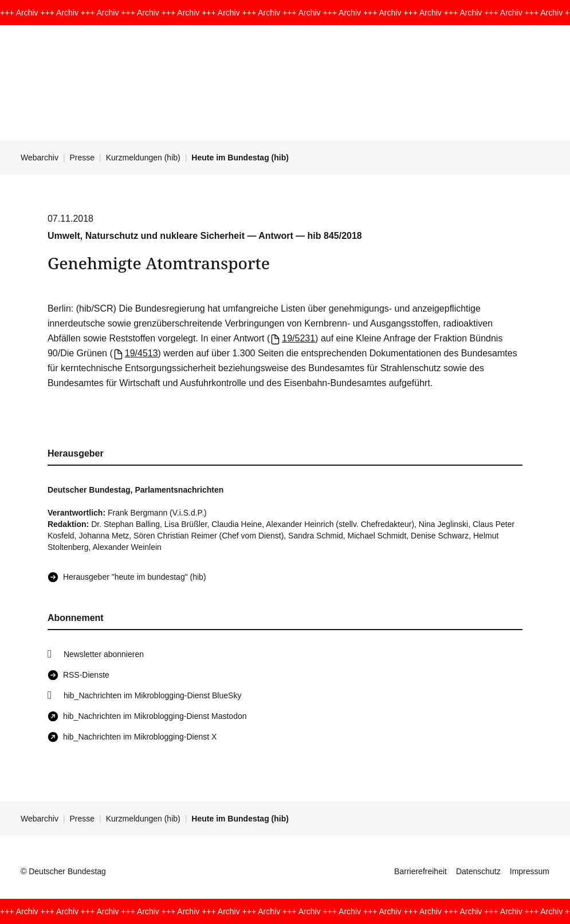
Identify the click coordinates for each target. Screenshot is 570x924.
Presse (82, 158)
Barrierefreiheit (420, 871)
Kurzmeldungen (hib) (143, 158)
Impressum (530, 871)
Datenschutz (478, 871)
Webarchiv (40, 158)
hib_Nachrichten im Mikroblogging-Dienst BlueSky (152, 695)
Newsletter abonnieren (104, 654)
